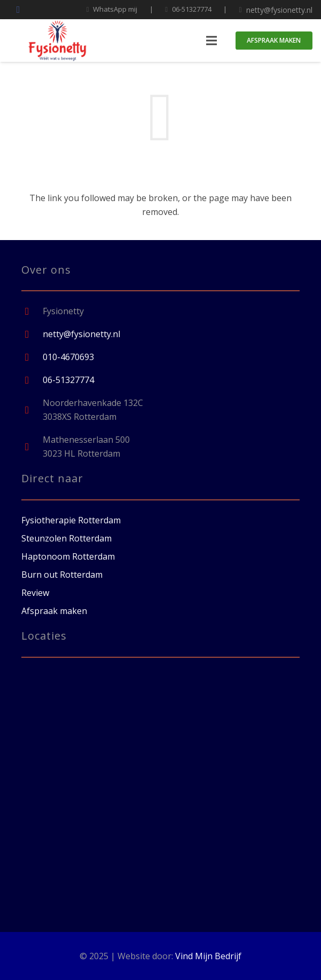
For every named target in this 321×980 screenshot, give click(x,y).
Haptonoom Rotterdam (68, 556)
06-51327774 (192, 9)
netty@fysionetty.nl (279, 10)
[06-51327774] (32, 380)
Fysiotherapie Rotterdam (71, 520)
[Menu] (212, 41)
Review (35, 593)
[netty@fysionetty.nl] (32, 334)
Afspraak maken (54, 611)
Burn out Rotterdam (62, 575)
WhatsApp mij (115, 9)
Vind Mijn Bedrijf (208, 956)
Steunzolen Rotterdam (66, 538)
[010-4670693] (32, 357)
